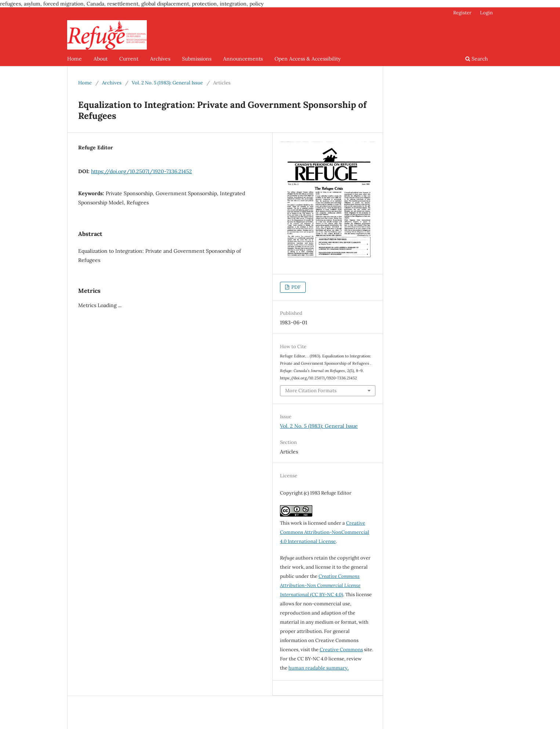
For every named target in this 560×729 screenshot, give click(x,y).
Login (486, 13)
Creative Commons (341, 650)
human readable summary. (319, 668)
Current (129, 59)
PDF (295, 287)
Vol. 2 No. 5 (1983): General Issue (167, 83)
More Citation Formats (311, 391)
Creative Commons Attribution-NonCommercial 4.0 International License (325, 532)
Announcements (243, 59)
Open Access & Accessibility (308, 59)
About (101, 59)
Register (462, 13)
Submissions (197, 59)
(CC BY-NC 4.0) (320, 585)
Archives (160, 59)
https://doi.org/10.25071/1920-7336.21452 (141, 171)
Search (477, 59)
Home (74, 59)
